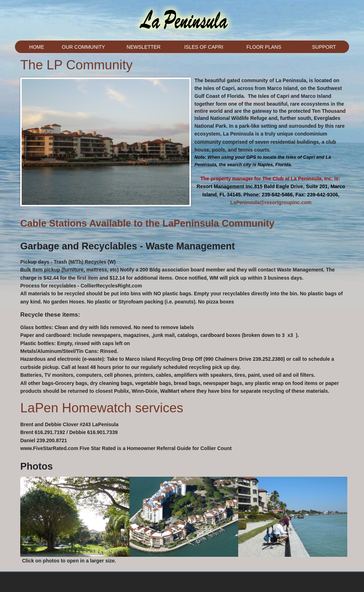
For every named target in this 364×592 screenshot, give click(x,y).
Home (37, 47)
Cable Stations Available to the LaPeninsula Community (147, 223)
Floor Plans (264, 47)
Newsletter (144, 47)
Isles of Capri (204, 47)
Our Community (83, 47)
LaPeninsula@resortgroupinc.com (271, 202)
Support (324, 47)
